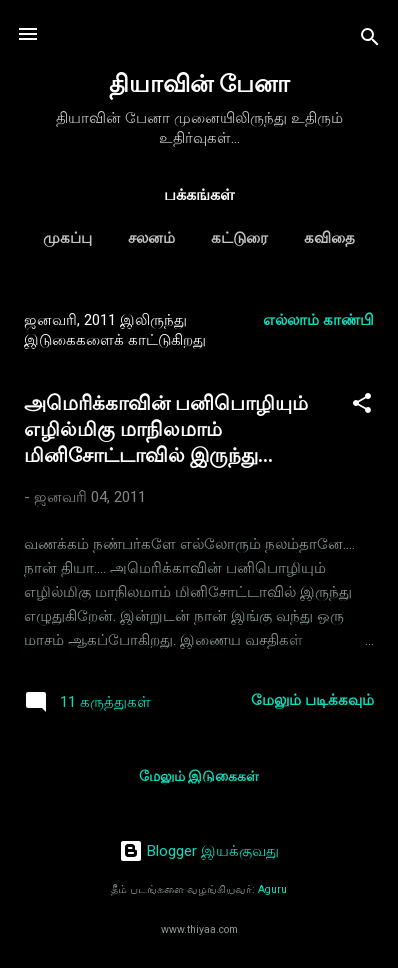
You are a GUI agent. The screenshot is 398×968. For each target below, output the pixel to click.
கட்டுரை (239, 238)
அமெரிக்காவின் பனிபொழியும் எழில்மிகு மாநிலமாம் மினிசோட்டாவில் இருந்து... (166, 429)
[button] (362, 406)
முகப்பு (67, 238)
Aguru (272, 889)
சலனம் (151, 238)
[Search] (370, 40)
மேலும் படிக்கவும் (312, 700)
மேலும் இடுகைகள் (199, 776)
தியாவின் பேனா (199, 84)
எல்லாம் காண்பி (318, 320)
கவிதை (329, 238)
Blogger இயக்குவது (199, 851)
